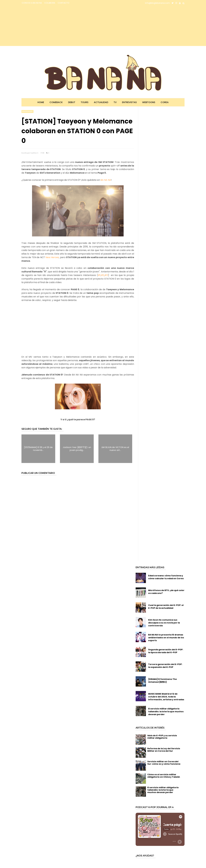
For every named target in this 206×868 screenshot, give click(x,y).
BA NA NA (106, 180)
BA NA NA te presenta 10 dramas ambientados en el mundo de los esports (166, 638)
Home (41, 102)
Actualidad (101, 102)
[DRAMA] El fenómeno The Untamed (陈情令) (163, 681)
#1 (99, 275)
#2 (103, 275)
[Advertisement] (47, 26)
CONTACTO (64, 3)
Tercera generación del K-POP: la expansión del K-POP (165, 666)
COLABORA (50, 3)
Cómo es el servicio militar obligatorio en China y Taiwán (164, 776)
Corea (165, 102)
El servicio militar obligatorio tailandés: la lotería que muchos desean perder (166, 712)
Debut (72, 102)
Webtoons (149, 102)
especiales (27, 111)
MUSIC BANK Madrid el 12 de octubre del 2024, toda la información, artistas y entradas (166, 697)
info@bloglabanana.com (157, 3)
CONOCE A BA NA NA (32, 3)
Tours (85, 102)
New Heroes (52, 257)
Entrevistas (129, 102)
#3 (106, 275)
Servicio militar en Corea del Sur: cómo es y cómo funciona (164, 763)
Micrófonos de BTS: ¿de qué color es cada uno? (166, 592)
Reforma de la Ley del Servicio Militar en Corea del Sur (164, 750)
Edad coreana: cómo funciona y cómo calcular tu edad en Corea (166, 577)
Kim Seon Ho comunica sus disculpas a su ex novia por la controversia (164, 623)
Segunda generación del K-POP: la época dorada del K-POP (166, 651)
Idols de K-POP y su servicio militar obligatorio (162, 737)
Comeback (56, 102)
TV (115, 102)
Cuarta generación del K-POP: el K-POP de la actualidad (166, 607)
